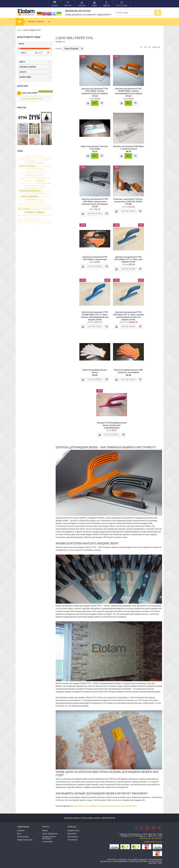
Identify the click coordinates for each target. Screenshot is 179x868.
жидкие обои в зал (44, 204)
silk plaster (31, 199)
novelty (27, 181)
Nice (48, 174)
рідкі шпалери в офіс (44, 220)
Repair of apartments (26, 194)
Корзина (21, 831)
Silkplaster (47, 159)
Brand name (35, 77)
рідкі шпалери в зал (44, 215)
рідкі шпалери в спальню (27, 222)
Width (35, 62)
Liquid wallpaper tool (32, 99)
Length (35, 72)
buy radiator (24, 209)
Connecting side (43, 183)
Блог (19, 834)
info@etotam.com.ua (153, 842)
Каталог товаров (39, 22)
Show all (156, 47)
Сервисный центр (25, 840)
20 (141, 47)
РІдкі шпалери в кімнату (35, 188)
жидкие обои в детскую (28, 204)
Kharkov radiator (35, 212)
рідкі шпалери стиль (44, 222)
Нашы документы (50, 834)
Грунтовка (72, 834)
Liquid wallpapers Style (27, 159)
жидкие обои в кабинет (26, 207)
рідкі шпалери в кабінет (35, 218)
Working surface (35, 67)
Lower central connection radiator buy (35, 178)
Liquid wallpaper (35, 93)
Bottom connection (35, 176)
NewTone (39, 159)
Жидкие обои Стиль (44, 166)
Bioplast (28, 156)
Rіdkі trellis (38, 194)
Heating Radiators (30, 191)
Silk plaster (47, 194)
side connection (41, 161)
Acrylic (26, 161)
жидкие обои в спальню (43, 207)
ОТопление (72, 840)
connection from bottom (41, 209)
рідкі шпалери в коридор (27, 220)
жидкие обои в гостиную (35, 202)
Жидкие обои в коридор (35, 171)
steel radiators (30, 196)
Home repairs (46, 191)
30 (145, 47)
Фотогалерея (23, 837)
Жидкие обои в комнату (35, 169)
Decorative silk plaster (35, 163)
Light (44, 174)
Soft (19, 197)
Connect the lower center (35, 186)
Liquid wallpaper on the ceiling (31, 174)
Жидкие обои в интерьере (49, 838)
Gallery (45, 831)
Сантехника (47, 842)
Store (19, 30)
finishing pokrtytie (45, 197)
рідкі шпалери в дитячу (26, 215)
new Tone (33, 181)
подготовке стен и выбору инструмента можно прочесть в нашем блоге (105, 806)
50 (150, 47)
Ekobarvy (40, 200)
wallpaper (41, 181)
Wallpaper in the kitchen (27, 183)
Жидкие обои (73, 831)
